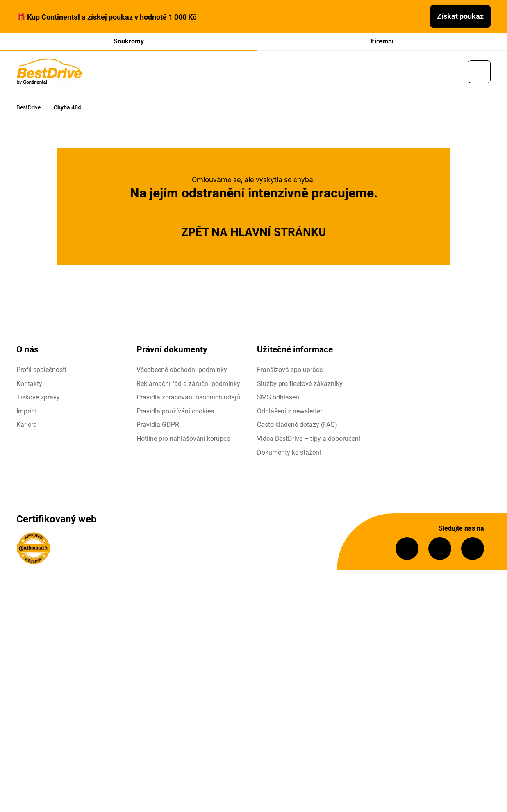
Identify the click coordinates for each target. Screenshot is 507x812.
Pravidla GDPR (158, 425)
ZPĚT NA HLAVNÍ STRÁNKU (253, 233)
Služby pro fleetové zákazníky (300, 384)
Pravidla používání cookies (175, 412)
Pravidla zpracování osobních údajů (188, 398)
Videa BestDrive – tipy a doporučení (309, 439)
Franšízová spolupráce (290, 371)
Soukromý (129, 41)
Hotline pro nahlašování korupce (183, 439)
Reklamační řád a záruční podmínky (188, 384)
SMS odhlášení (279, 398)
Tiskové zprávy (38, 398)
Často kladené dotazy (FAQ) (297, 425)
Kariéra (27, 425)
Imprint (27, 412)
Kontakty (29, 384)
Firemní (382, 41)
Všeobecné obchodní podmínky (182, 371)
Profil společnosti (41, 371)
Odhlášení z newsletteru (291, 412)
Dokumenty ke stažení (289, 453)
